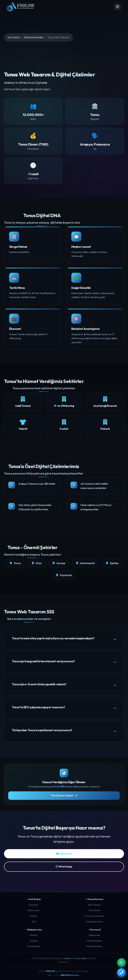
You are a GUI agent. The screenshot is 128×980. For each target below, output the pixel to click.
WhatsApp (64, 866)
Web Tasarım (94, 905)
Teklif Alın (64, 854)
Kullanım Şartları (94, 946)
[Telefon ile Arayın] (121, 973)
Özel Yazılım (94, 910)
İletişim (34, 916)
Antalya (34, 941)
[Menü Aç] (117, 7)
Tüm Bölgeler (34, 946)
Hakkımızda (94, 935)
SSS (34, 922)
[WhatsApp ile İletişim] (121, 963)
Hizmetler (34, 905)
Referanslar (34, 910)
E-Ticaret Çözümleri (94, 916)
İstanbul (34, 935)
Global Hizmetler (33, 37)
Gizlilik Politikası (94, 941)
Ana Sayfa (13, 37)
